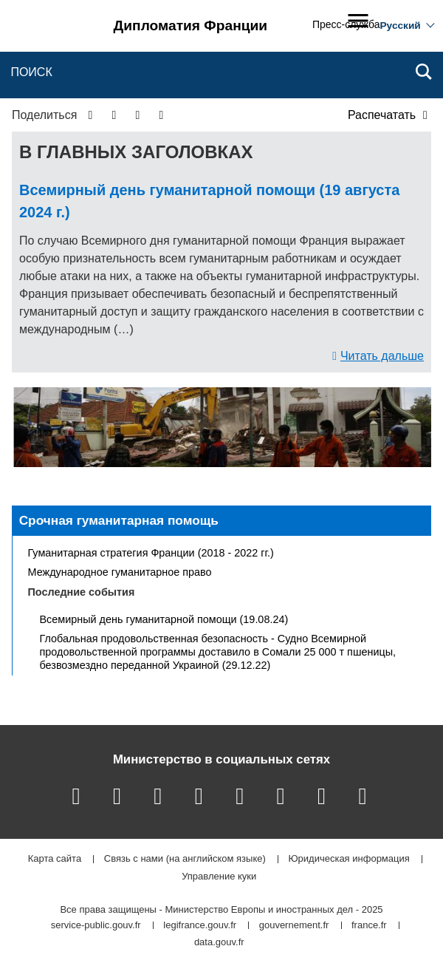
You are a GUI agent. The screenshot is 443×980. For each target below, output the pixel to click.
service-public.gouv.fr (96, 926)
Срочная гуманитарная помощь (119, 520)
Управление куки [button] (219, 877)
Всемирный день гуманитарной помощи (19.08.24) (164, 619)
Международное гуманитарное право (120, 572)
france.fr (369, 926)
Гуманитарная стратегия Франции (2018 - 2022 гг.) (151, 553)
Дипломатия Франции (191, 25)
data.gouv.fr (219, 943)
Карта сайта (55, 859)
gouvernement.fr (294, 926)
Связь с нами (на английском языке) (185, 859)
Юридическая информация (348, 859)
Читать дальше (382, 356)
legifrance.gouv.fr (200, 926)
